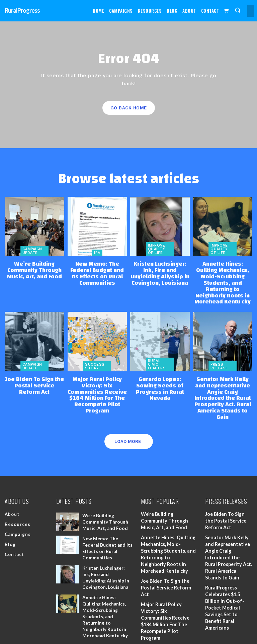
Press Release (219, 355)
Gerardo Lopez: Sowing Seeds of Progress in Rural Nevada (160, 373)
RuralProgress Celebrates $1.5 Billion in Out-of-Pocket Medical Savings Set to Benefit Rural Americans (224, 584)
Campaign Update (32, 251)
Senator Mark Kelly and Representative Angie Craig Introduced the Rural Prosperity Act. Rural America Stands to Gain (223, 382)
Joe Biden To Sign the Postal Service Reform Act (34, 373)
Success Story (95, 355)
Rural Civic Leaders (157, 353)
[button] (238, 10)
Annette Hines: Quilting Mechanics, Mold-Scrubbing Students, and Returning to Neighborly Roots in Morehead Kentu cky (223, 277)
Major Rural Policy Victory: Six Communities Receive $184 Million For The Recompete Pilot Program (97, 379)
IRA (97, 253)
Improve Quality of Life (157, 249)
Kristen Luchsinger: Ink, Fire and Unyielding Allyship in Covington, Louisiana (160, 272)
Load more (128, 419)
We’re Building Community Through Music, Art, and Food (34, 269)
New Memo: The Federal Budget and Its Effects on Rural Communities (97, 269)
